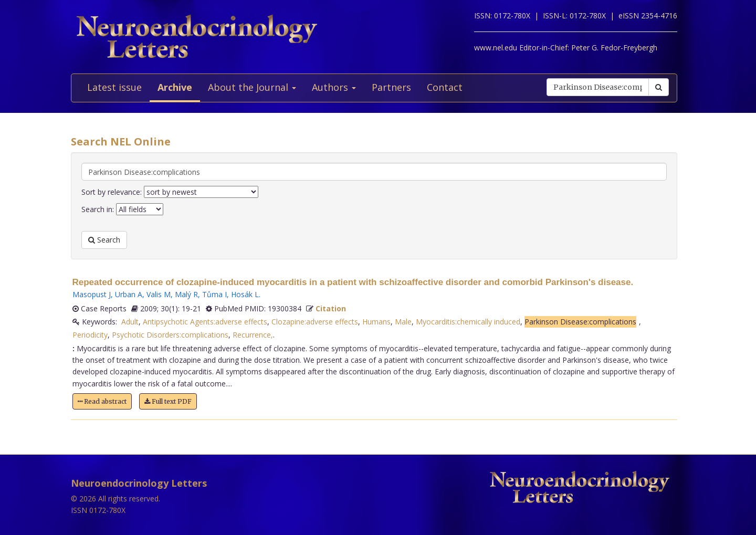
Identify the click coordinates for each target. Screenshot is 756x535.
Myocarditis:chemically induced (468, 322)
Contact (445, 87)
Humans (376, 322)
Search (104, 240)
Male (403, 322)
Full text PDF (168, 401)
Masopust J (92, 294)
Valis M (159, 294)
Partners (391, 87)
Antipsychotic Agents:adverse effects (205, 322)
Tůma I (214, 294)
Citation (331, 308)
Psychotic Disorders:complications (170, 335)
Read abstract (102, 401)
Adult (130, 322)
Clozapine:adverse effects (315, 322)
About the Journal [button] (252, 87)
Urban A (129, 294)
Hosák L (245, 294)
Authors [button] (334, 87)
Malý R (186, 294)
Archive (175, 87)
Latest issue (114, 87)
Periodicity (90, 335)
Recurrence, (253, 335)
